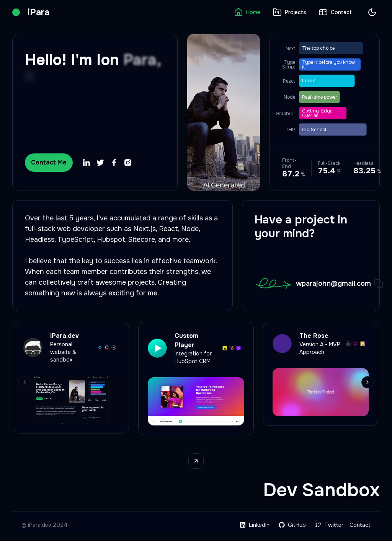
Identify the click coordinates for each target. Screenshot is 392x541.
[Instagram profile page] (128, 163)
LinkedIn (255, 525)
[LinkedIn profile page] (87, 163)
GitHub (292, 525)
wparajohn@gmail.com (333, 284)
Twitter (329, 525)
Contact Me (49, 162)
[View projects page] (196, 461)
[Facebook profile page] (114, 163)
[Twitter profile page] (100, 163)
